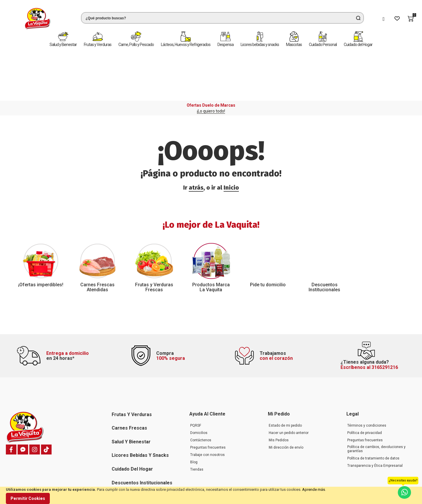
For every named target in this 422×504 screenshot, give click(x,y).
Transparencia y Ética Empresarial (375, 420)
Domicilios (199, 387)
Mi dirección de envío (286, 401)
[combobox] (213, 18)
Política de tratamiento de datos (373, 412)
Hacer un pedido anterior (289, 387)
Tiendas (197, 423)
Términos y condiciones (367, 379)
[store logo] (28, 19)
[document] (211, 495)
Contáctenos (201, 394)
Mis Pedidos (279, 394)
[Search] (358, 18)
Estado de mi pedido (285, 379)
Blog (194, 416)
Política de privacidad (365, 387)
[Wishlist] (397, 19)
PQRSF (196, 379)
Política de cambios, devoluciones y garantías (376, 403)
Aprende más (314, 489)
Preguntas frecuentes (208, 401)
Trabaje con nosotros (207, 409)
